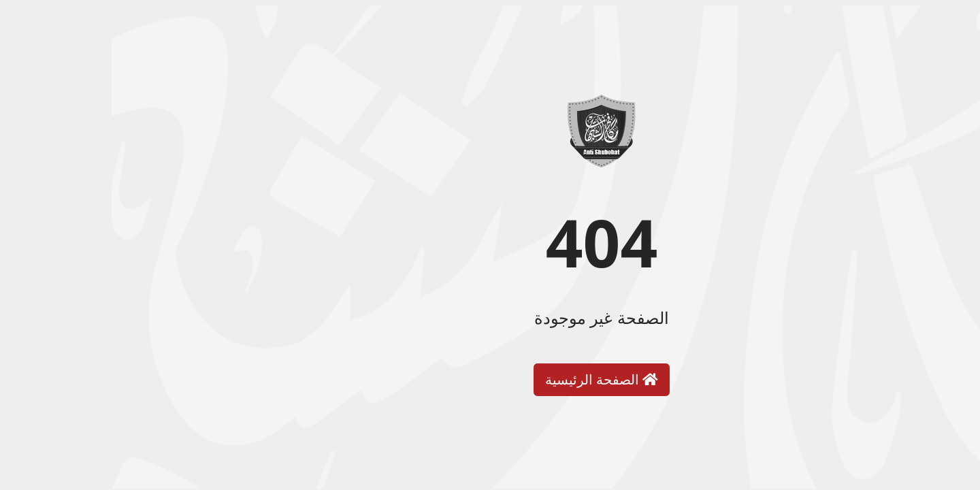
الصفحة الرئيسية (490, 379)
